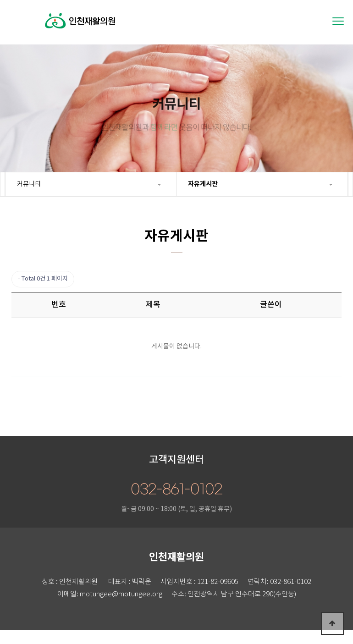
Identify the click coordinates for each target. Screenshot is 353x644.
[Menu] (338, 21)
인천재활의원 (80, 33)
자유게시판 (203, 184)
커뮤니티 (29, 184)
